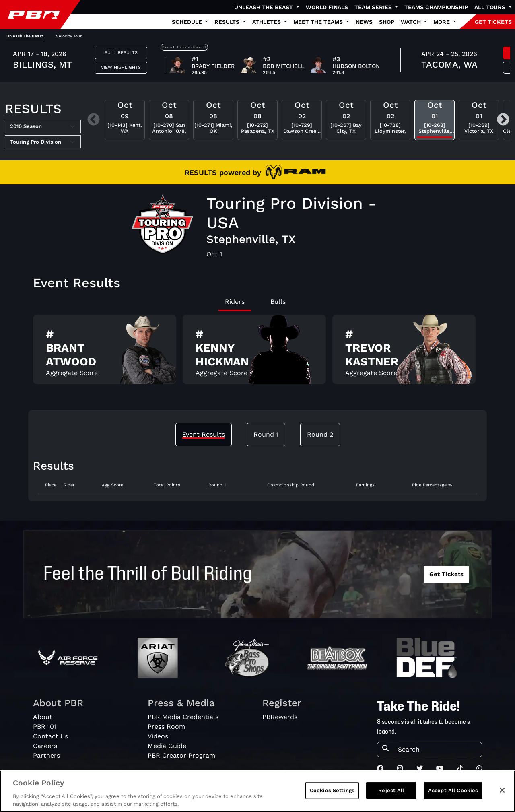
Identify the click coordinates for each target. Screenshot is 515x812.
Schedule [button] (188, 22)
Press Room (166, 726)
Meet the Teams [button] (319, 22)
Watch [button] (412, 22)
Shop (387, 22)
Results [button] (228, 22)
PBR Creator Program (181, 755)
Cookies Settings (332, 792)
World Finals (327, 7)
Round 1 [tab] (266, 434)
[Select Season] (43, 126)
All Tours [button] (491, 7)
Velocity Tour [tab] (69, 36)
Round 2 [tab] (320, 434)
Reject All (391, 792)
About (43, 717)
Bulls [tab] (278, 302)
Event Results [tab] (204, 434)
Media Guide (167, 746)
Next (503, 120)
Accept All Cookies (453, 792)
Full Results (121, 53)
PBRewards (280, 717)
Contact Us (50, 736)
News (364, 22)
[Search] (437, 750)
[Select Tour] (43, 142)
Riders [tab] (235, 302)
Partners (46, 755)
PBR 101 (45, 726)
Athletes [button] (267, 22)
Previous (94, 120)
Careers (45, 746)
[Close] (502, 792)
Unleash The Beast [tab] (25, 36)
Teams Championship (436, 7)
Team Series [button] (374, 7)
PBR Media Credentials (183, 717)
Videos (158, 736)
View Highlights (121, 67)
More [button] (442, 22)
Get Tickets (446, 574)
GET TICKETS (493, 22)
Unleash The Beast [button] (264, 7)
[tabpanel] (257, 353)
